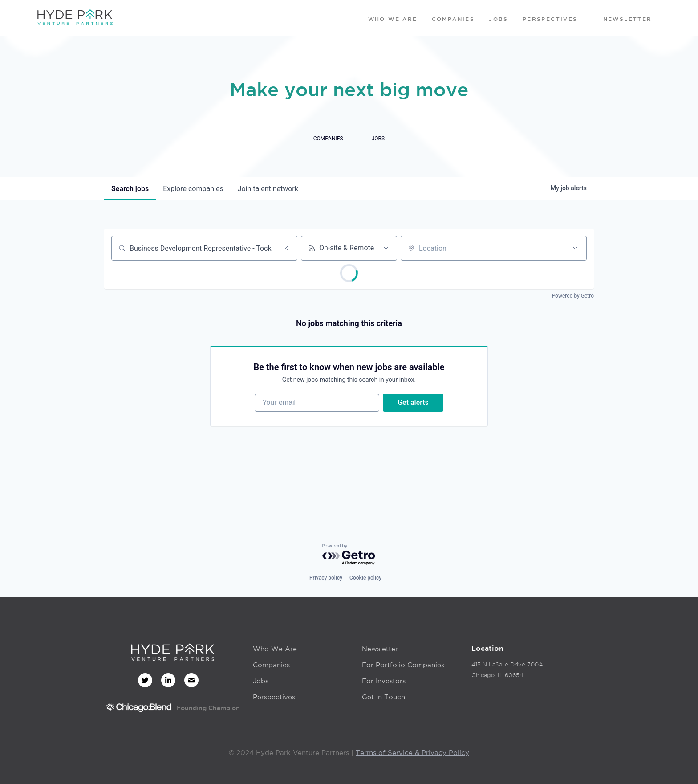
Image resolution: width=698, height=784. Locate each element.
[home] (75, 18)
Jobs (261, 681)
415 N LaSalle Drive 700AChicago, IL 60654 (507, 670)
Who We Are (275, 649)
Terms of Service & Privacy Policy (412, 753)
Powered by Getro (573, 296)
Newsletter (380, 649)
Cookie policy (365, 578)
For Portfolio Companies (403, 665)
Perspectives (274, 697)
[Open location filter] (575, 248)
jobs (130, 189)
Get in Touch (383, 697)
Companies (271, 665)
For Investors (384, 681)
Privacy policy (326, 578)
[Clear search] (286, 248)
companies (193, 189)
